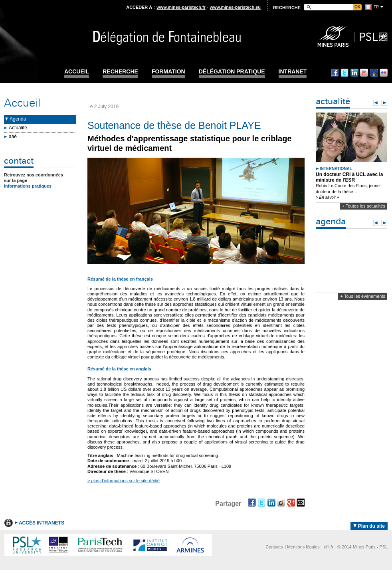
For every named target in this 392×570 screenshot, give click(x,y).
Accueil (77, 72)
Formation (168, 72)
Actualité (18, 128)
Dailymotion (374, 73)
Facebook (335, 73)
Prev (376, 103)
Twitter (344, 73)
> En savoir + (328, 197)
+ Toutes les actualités (364, 206)
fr (376, 7)
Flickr (384, 73)
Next (384, 103)
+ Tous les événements (363, 296)
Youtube (364, 73)
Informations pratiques (28, 186)
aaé (13, 137)
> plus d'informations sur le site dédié (124, 481)
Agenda (18, 119)
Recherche (120, 72)
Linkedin (354, 73)
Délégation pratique (232, 72)
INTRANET (293, 72)
